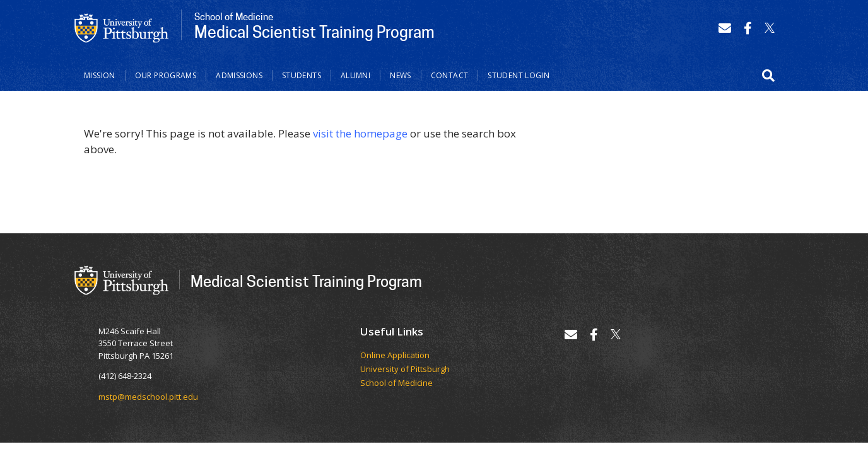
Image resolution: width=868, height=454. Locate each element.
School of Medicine (396, 383)
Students (302, 75)
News (401, 75)
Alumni (355, 75)
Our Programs (166, 75)
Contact (450, 75)
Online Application (395, 356)
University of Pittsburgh (405, 370)
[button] (768, 76)
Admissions (239, 75)
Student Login (519, 75)
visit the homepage (360, 133)
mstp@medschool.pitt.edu (148, 397)
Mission (100, 75)
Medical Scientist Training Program (306, 281)
